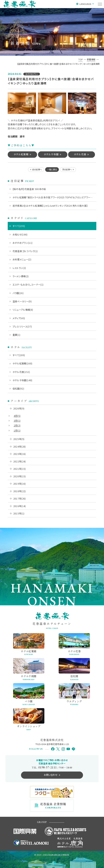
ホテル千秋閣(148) (22, 380)
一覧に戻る (52, 169)
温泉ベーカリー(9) (22, 301)
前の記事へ (37, 169)
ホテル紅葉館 (21, 154)
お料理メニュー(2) (22, 259)
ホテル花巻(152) (21, 372)
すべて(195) (19, 226)
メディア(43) (19, 318)
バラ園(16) (18, 293)
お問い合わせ (51, 775)
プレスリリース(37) (22, 326)
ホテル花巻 (80, 154)
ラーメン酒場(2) (21, 276)
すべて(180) (19, 355)
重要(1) (16, 335)
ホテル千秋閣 (51, 154)
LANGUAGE (85, 4)
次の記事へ (67, 169)
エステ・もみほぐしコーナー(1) (28, 284)
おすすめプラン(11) (23, 243)
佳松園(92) (18, 388)
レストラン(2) (19, 268)
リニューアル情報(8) (23, 310)
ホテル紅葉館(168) (22, 363)
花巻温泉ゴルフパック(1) (25, 251)
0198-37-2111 (47, 767)
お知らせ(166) (20, 234)
